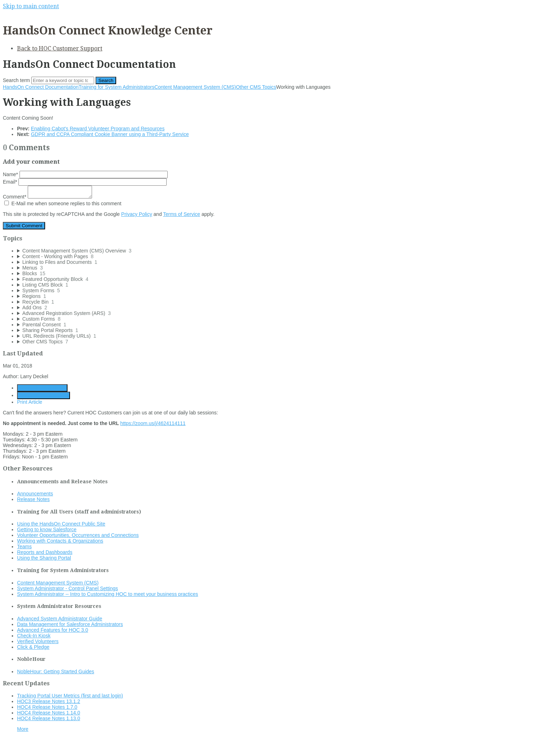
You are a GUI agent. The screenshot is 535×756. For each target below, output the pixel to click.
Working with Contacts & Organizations (60, 541)
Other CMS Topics (256, 87)
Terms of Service (182, 214)
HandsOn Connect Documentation (41, 87)
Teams (24, 546)
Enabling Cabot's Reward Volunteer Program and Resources (98, 129)
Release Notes (33, 499)
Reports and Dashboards (45, 552)
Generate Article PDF (42, 388)
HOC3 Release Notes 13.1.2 (48, 701)
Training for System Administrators (116, 87)
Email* (85, 182)
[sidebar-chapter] (275, 251)
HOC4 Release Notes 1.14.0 (48, 713)
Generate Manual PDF (44, 395)
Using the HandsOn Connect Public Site (61, 524)
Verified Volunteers (38, 641)
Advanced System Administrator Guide (60, 619)
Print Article (30, 402)
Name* (85, 174)
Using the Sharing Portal (44, 558)
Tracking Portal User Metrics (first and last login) (70, 696)
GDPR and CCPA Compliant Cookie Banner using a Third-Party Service (110, 134)
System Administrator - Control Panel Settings (67, 588)
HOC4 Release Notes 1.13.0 (48, 718)
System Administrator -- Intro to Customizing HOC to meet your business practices (108, 594)
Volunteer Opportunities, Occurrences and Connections (78, 535)
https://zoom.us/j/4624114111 (153, 423)
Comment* (47, 197)
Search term (16, 80)
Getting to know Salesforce (47, 529)
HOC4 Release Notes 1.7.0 (47, 707)
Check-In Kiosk (34, 636)
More (23, 729)
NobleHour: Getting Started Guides (56, 671)
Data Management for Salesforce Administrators (70, 624)
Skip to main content (31, 6)
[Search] (63, 80)
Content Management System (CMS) (195, 87)
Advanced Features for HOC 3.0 (53, 630)
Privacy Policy (137, 214)
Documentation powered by (37, 747)
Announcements (35, 494)
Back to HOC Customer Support (60, 48)
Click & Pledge (33, 647)
